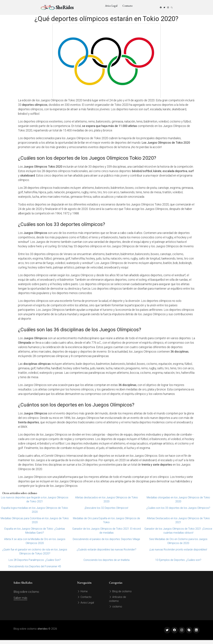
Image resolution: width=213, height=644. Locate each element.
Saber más (20, 598)
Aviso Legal (111, 6)
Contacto (128, 6)
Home (82, 591)
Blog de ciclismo (120, 591)
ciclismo (116, 607)
